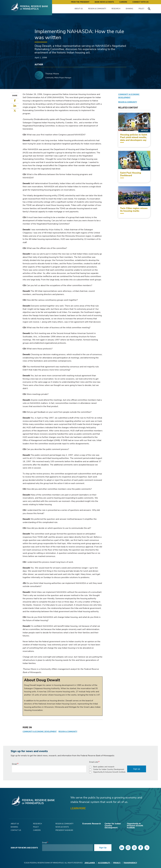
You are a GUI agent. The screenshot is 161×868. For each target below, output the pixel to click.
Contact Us (16, 830)
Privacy (117, 863)
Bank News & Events (104, 2)
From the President (80, 2)
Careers (123, 2)
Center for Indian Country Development (109, 769)
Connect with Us (140, 2)
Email (14, 764)
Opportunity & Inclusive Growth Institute (109, 772)
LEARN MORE (78, 808)
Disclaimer (90, 863)
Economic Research (92, 824)
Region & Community (97, 9)
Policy (141, 9)
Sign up (137, 769)
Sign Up (103, 848)
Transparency (130, 863)
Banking (129, 9)
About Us (79, 9)
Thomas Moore (52, 74)
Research (116, 9)
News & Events (62, 827)
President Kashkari (64, 830)
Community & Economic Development (40, 732)
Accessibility (104, 863)
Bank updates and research (104, 767)
